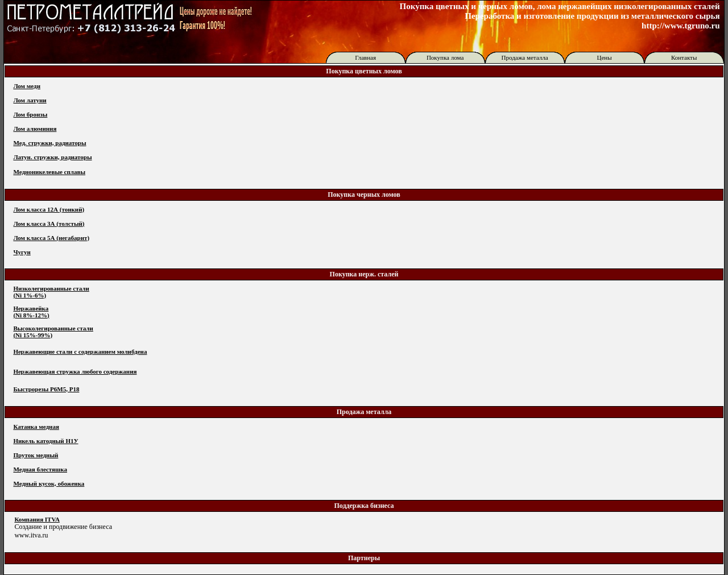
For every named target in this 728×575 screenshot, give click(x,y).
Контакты (684, 57)
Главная (365, 57)
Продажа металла (525, 57)
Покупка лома (445, 57)
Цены (605, 57)
